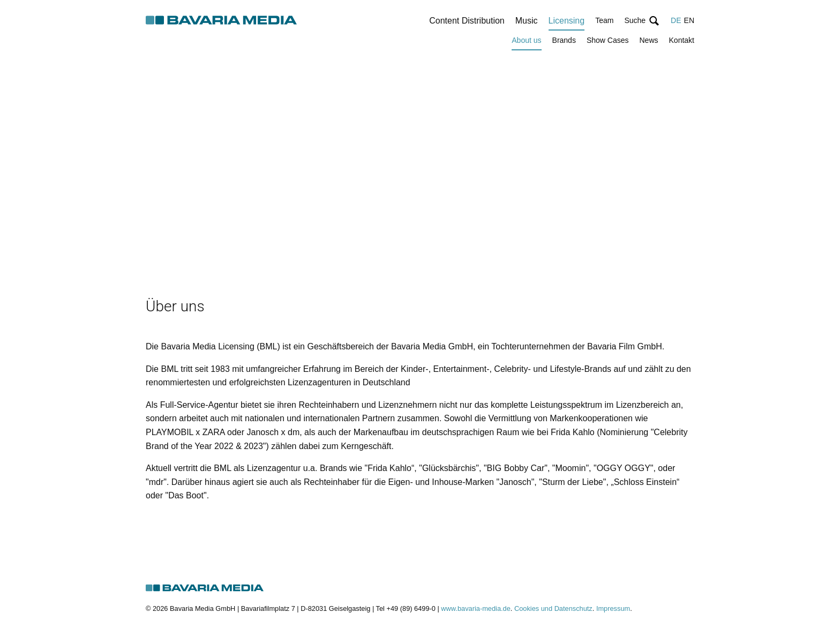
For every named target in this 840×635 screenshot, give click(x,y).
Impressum (613, 608)
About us (526, 40)
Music (527, 21)
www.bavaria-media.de (475, 608)
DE (676, 20)
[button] (642, 21)
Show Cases (608, 40)
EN (689, 20)
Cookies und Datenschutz (553, 608)
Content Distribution (467, 21)
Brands (564, 40)
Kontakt (682, 40)
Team (604, 20)
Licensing (567, 21)
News (649, 40)
